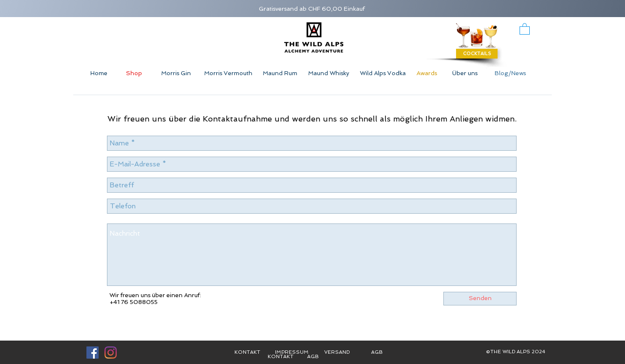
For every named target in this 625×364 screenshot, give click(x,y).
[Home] (99, 73)
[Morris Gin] (176, 73)
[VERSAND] (337, 353)
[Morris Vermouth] (228, 73)
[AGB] (313, 356)
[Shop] (134, 73)
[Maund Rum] (280, 73)
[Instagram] (111, 353)
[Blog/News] (510, 73)
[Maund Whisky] (329, 73)
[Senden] (480, 299)
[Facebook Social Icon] (93, 353)
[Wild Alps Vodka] (383, 73)
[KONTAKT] (280, 356)
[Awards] (427, 73)
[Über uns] (465, 73)
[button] (525, 29)
